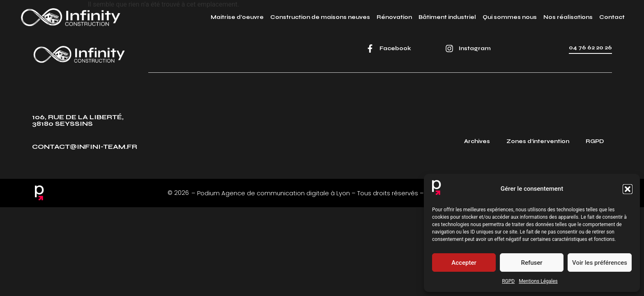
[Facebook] (370, 49)
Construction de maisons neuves (320, 17)
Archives (477, 141)
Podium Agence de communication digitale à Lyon (274, 193)
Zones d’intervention (538, 141)
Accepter (464, 263)
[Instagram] (449, 49)
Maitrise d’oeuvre (237, 17)
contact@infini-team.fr (85, 147)
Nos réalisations (568, 17)
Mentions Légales (538, 281)
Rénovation (394, 17)
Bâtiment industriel (447, 17)
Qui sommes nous (510, 17)
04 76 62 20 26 (590, 48)
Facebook (395, 49)
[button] (628, 189)
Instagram (475, 49)
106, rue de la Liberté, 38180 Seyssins (78, 120)
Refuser (531, 263)
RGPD (508, 281)
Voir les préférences (600, 263)
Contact (612, 17)
